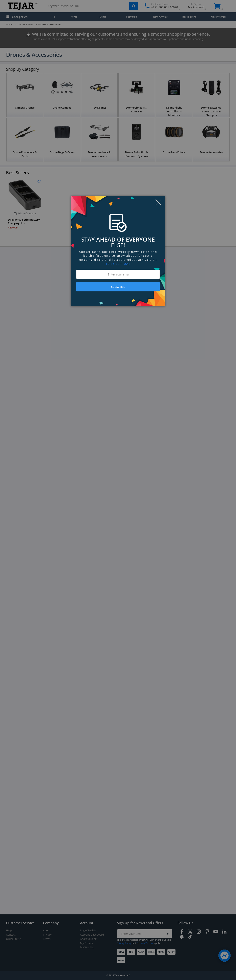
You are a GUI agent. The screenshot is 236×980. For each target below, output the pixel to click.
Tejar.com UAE (118, 264)
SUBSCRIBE (118, 287)
